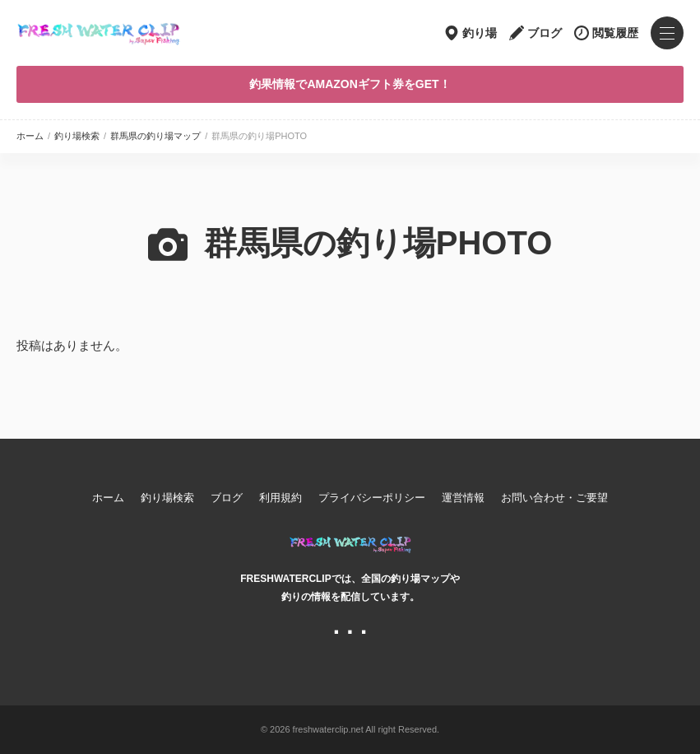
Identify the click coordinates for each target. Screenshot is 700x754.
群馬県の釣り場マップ (155, 136)
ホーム (30, 136)
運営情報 (463, 498)
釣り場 (480, 33)
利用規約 (280, 498)
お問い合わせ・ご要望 (554, 498)
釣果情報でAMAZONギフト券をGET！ (350, 84)
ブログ (545, 33)
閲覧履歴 (615, 33)
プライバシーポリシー (372, 498)
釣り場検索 (77, 136)
